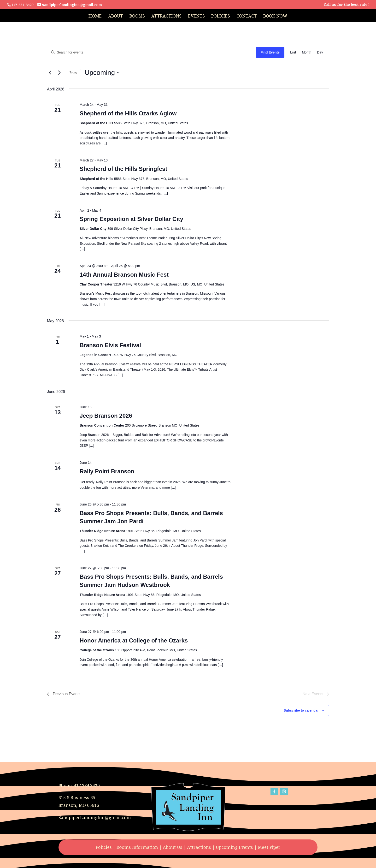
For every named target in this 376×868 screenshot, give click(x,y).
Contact (247, 16)
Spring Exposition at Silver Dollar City (131, 219)
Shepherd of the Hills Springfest (123, 169)
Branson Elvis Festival (110, 345)
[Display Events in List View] (293, 52)
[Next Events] (59, 73)
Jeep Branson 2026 (106, 416)
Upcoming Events (234, 847)
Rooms (137, 16)
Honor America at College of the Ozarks (134, 640)
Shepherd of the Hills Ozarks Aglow (128, 113)
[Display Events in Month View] (307, 52)
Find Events (270, 52)
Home (95, 16)
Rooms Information (137, 847)
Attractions (166, 16)
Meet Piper (269, 847)
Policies (221, 16)
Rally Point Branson (107, 471)
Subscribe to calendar (301, 710)
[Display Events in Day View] (320, 52)
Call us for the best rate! (346, 5)
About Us (173, 847)
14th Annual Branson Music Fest (124, 275)
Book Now (275, 16)
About (116, 16)
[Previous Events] (50, 73)
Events (196, 16)
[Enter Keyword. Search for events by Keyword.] (152, 52)
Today (73, 72)
